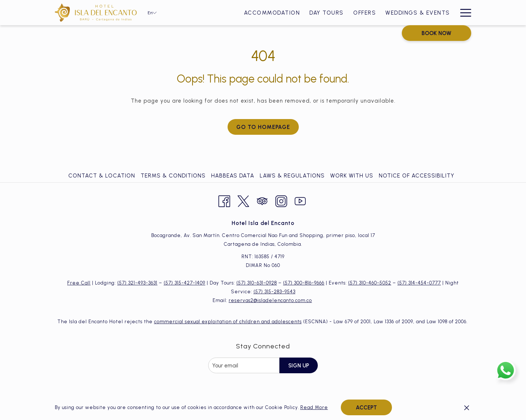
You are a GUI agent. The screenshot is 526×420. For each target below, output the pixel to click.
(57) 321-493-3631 (137, 283)
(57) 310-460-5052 (370, 283)
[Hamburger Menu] (463, 13)
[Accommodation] (272, 13)
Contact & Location (102, 176)
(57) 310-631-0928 (257, 283)
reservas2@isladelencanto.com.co (270, 300)
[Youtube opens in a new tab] (300, 200)
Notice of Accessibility (417, 176)
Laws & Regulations (292, 176)
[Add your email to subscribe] (244, 365)
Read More (314, 407)
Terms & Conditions (173, 176)
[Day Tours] (327, 13)
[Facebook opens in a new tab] (224, 200)
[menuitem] (103, 176)
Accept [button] (366, 408)
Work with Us (352, 176)
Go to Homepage (263, 127)
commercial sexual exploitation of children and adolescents (228, 322)
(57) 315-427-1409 (184, 283)
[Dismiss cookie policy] (467, 408)
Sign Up (299, 366)
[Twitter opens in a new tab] (243, 200)
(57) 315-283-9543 (275, 292)
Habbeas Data (233, 176)
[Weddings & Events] (418, 13)
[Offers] (365, 13)
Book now (437, 33)
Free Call (79, 283)
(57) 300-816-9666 (304, 283)
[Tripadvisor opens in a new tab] (262, 200)
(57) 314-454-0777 (419, 283)
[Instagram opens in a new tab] (281, 200)
